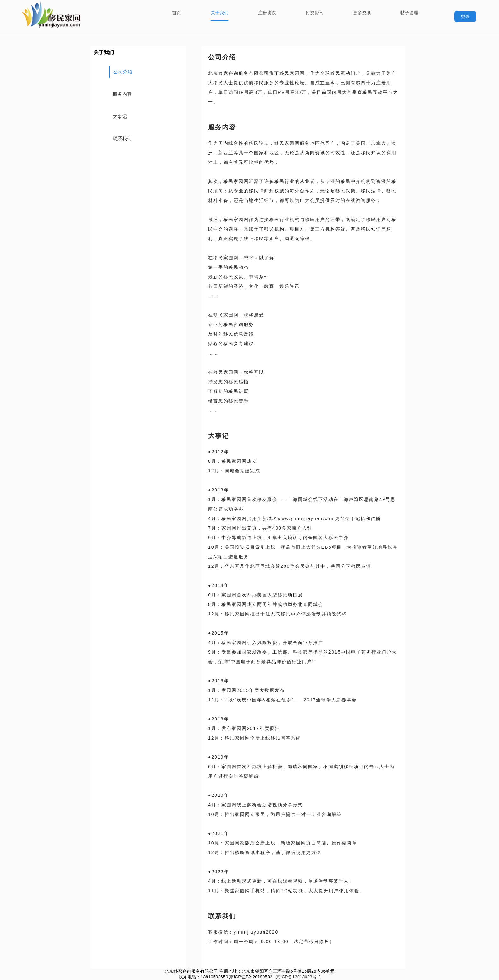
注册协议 (267, 13)
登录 (465, 17)
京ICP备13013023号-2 (298, 977)
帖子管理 (409, 13)
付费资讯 (314, 13)
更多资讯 (362, 13)
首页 (177, 13)
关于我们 (220, 13)
